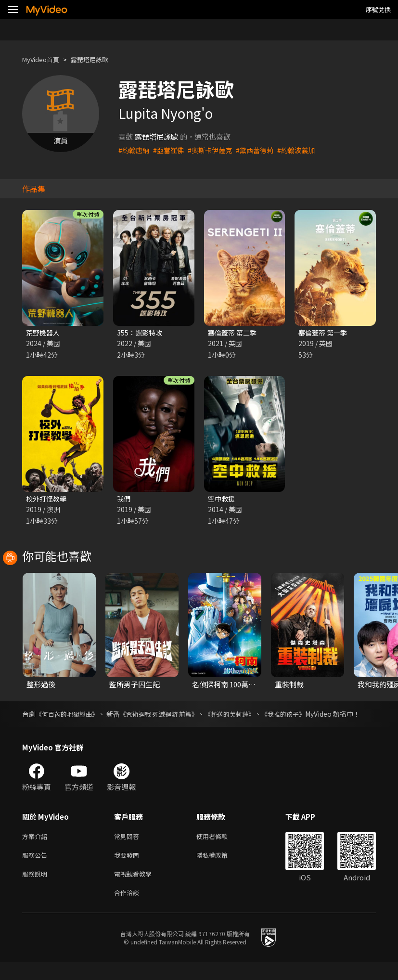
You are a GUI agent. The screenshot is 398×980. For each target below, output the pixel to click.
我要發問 (128, 869)
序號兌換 (378, 9)
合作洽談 (128, 909)
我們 (124, 500)
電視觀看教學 (136, 889)
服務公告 (37, 869)
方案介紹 (37, 849)
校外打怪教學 (48, 500)
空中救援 (222, 500)
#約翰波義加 (306, 150)
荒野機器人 (44, 333)
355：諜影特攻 (141, 333)
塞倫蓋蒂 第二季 (234, 333)
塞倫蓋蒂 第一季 (324, 333)
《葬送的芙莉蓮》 (250, 716)
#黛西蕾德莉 (263, 150)
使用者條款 (220, 849)
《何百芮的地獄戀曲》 (71, 716)
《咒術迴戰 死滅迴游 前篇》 (173, 716)
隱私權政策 (220, 869)
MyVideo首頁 (44, 59)
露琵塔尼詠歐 (99, 59)
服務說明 (37, 889)
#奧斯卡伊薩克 (215, 150)
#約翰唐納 (135, 150)
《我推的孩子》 (309, 716)
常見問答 (128, 849)
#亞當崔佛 (171, 150)
